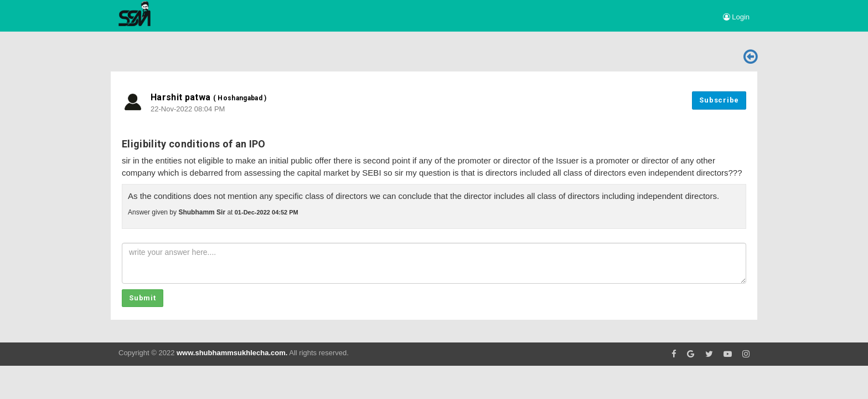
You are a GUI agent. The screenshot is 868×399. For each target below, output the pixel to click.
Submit (143, 298)
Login (736, 17)
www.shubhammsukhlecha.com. (232, 353)
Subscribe (719, 100)
